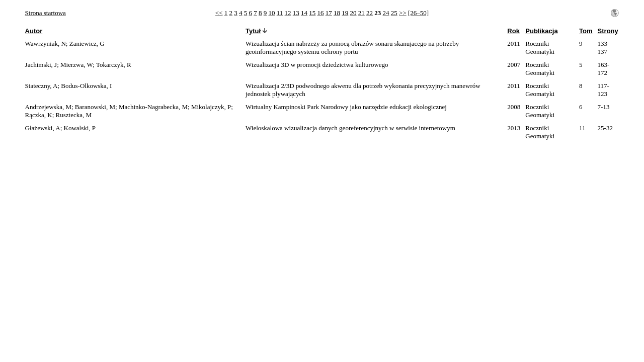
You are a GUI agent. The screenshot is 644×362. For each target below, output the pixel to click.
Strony (608, 31)
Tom (586, 31)
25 (394, 13)
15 (312, 13)
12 (288, 13)
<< (219, 13)
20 (353, 13)
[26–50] (418, 13)
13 (296, 13)
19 (345, 13)
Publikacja (541, 31)
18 (337, 13)
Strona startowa (46, 13)
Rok (513, 31)
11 (280, 13)
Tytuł (253, 31)
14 (304, 13)
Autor (34, 31)
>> (403, 13)
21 (361, 13)
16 (321, 13)
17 (329, 13)
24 (386, 13)
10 (272, 13)
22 (370, 13)
